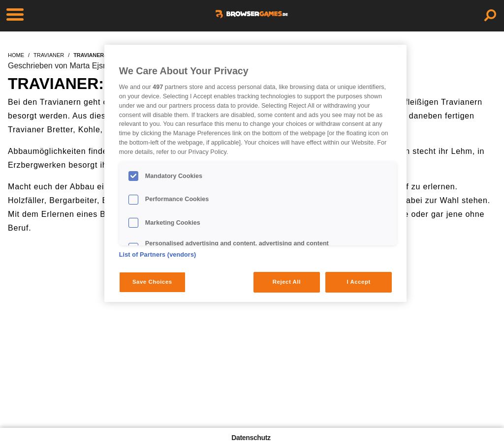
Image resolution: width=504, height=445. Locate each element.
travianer (49, 55)
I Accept (358, 282)
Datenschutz (251, 438)
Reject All (287, 282)
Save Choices (152, 282)
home (16, 55)
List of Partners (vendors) (158, 255)
